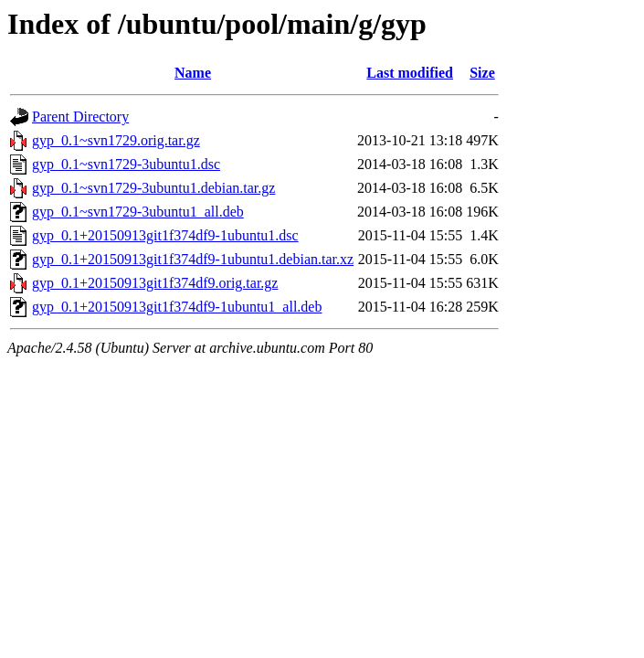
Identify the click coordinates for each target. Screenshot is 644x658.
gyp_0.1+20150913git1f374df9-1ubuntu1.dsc (165, 235)
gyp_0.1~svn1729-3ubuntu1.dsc (126, 164)
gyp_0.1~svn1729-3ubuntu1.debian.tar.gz (153, 188)
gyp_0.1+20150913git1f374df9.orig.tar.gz (155, 283)
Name (193, 73)
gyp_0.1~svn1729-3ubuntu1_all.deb (138, 212)
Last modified (410, 73)
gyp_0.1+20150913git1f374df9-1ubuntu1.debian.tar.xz (193, 259)
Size (482, 73)
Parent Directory (80, 117)
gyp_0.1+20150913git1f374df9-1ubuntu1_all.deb (177, 307)
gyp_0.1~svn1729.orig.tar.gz (116, 140)
